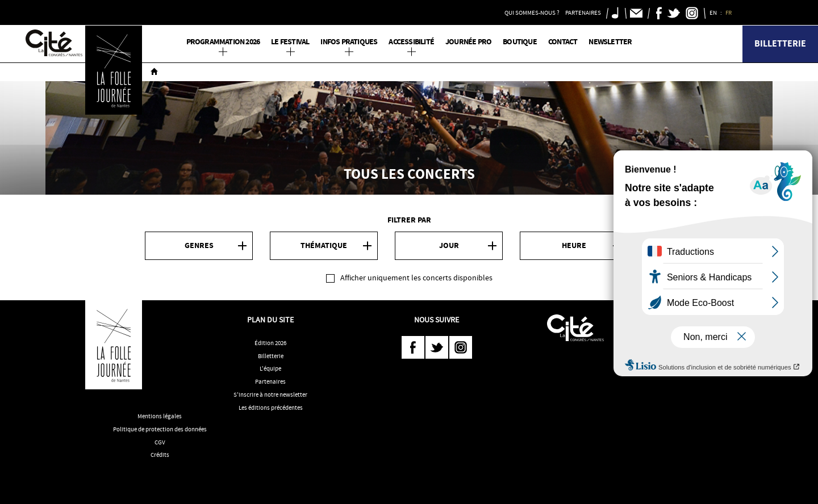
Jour (449, 245)
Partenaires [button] (583, 12)
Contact (563, 42)
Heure (574, 245)
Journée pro (468, 42)
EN (714, 12)
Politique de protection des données (160, 429)
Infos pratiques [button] (349, 42)
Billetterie (780, 43)
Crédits (160, 455)
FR (729, 12)
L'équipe (270, 368)
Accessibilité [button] (411, 42)
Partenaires (270, 381)
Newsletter (610, 42)
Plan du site (270, 320)
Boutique (520, 42)
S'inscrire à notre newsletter (270, 394)
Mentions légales (160, 416)
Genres (199, 245)
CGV (160, 442)
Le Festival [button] (290, 42)
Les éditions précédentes (271, 408)
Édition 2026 (270, 343)
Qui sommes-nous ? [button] (532, 12)
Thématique (324, 245)
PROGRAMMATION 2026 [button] (223, 42)
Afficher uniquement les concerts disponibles (416, 278)
